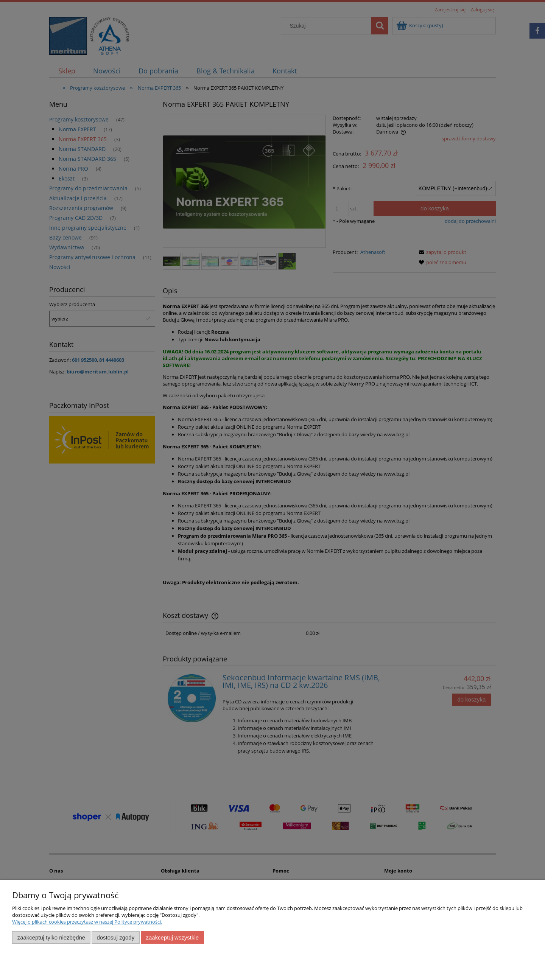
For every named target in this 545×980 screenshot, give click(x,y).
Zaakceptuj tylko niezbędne (51, 937)
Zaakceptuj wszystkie (172, 937)
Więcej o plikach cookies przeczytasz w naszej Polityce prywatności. (87, 922)
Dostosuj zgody (115, 937)
